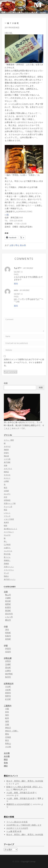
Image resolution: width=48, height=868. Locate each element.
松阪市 (8, 636)
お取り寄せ (14, 245)
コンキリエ (8, 551)
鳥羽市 (8, 677)
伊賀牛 (6, 453)
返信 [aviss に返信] (16, 306)
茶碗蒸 (6, 564)
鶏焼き (6, 576)
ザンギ (6, 573)
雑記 (6, 766)
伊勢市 (8, 661)
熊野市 (8, 696)
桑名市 (8, 620)
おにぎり (7, 494)
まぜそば (7, 446)
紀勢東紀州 (9, 684)
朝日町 (8, 601)
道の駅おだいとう (10, 529)
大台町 (8, 686)
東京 (7, 740)
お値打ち (7, 548)
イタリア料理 (9, 519)
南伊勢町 (9, 674)
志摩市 (8, 671)
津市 (7, 629)
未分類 (7, 753)
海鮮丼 (6, 450)
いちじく (7, 513)
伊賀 (6, 646)
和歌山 (8, 743)
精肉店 (6, 472)
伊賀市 (8, 648)
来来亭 (6, 522)
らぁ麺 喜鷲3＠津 (14, 831)
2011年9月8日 (28, 268)
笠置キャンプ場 (10, 503)
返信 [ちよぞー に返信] (16, 283)
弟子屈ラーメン (10, 579)
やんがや (7, 535)
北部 (6, 592)
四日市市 (9, 614)
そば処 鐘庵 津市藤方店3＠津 (20, 793)
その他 (8, 747)
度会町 (8, 667)
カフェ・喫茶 (9, 440)
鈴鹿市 (8, 607)
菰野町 (8, 604)
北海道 (8, 737)
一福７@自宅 (12, 23)
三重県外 (8, 706)
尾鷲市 (8, 693)
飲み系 (23, 245)
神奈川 (8, 728)
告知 (6, 763)
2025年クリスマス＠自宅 (17, 828)
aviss (16, 290)
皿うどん (7, 557)
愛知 (7, 734)
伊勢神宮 (7, 500)
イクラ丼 (7, 459)
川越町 (8, 598)
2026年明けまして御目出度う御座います (24, 825)
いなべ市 (9, 617)
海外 (7, 715)
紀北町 (8, 699)
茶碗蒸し (7, 560)
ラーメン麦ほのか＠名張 (17, 822)
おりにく (7, 478)
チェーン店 (8, 507)
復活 (6, 488)
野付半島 (7, 554)
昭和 (6, 526)
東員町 (8, 610)
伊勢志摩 (8, 658)
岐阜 (7, 718)
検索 (6, 383)
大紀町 (8, 690)
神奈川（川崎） (12, 731)
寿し (6, 541)
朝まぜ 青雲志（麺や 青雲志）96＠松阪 (25, 781)
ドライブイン (9, 570)
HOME (43, 12)
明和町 (8, 633)
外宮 (6, 497)
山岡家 (6, 481)
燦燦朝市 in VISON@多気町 (18, 804)
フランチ (7, 516)
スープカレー (9, 532)
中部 (6, 627)
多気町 (8, 639)
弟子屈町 (7, 462)
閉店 (6, 510)
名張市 (8, 652)
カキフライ (8, 469)
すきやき (7, 475)
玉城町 (8, 664)
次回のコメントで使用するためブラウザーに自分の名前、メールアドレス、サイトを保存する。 (24, 362)
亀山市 (8, 595)
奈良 (7, 712)
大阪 (7, 709)
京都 (7, 724)
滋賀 (7, 721)
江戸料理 (7, 545)
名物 (6, 465)
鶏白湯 (6, 456)
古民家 (6, 491)
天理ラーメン (9, 567)
